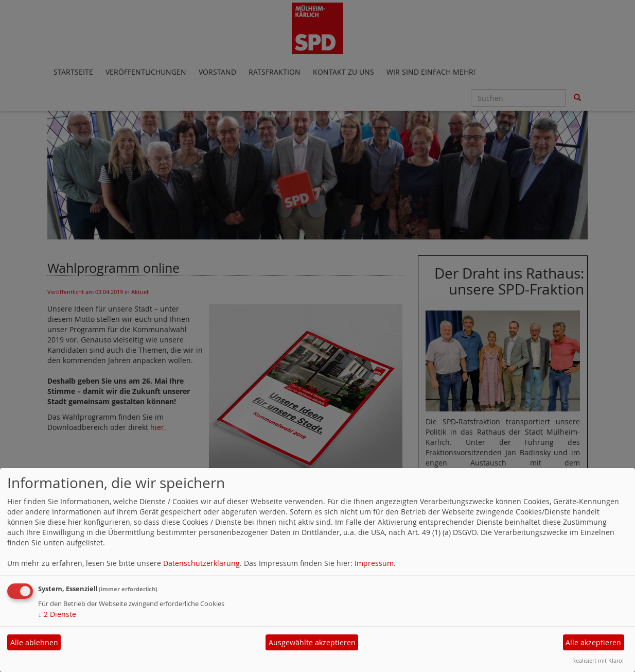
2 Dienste (57, 614)
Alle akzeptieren (593, 642)
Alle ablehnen (34, 642)
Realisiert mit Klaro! (598, 660)
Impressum (374, 563)
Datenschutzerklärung (201, 563)
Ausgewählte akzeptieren (312, 642)
